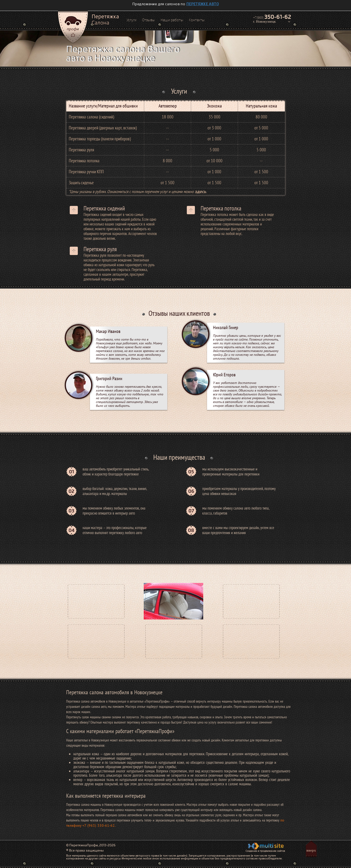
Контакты (197, 20)
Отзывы (148, 20)
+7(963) (272, 17)
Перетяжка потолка (221, 208)
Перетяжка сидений (104, 208)
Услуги (131, 20)
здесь (200, 191)
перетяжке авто (203, 4)
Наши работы (172, 20)
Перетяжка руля (100, 249)
